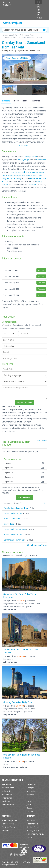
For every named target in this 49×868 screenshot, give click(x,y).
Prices (16, 101)
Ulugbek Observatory (12, 178)
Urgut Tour (9, 524)
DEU (38, 7)
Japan (29, 805)
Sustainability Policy (35, 834)
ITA (38, 15)
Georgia (30, 788)
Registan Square (37, 172)
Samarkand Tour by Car (15, 540)
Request (26, 101)
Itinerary (6, 101)
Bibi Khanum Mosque (11, 175)
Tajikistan (6, 801)
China (29, 801)
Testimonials (32, 824)
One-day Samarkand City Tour (18, 702)
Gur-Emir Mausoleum (19, 172)
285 (43, 482)
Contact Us (7, 5)
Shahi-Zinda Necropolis (32, 175)
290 (43, 468)
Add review (42, 440)
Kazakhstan (7, 794)
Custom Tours (8, 827)
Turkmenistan (8, 805)
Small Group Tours (10, 820)
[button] (9, 90)
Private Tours (8, 824)
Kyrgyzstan (7, 798)
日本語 (40, 18)
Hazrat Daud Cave (12, 518)
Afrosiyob (22, 160)
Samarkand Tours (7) (13, 503)
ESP (38, 12)
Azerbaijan (31, 791)
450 (43, 463)
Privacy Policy (33, 830)
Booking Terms (33, 827)
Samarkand (41, 160)
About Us (6, 2)
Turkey (30, 811)
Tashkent (32, 185)
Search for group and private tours (21, 30)
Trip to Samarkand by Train (16, 508)
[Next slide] (43, 69)
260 (43, 472)
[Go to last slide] (6, 69)
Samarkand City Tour (13, 513)
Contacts (31, 837)
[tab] (24, 503)
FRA (38, 10)
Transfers (6, 830)
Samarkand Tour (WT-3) (15, 529)
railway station (30, 157)
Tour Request (24, 497)
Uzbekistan (7, 791)
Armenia (30, 794)
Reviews (36, 101)
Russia (29, 808)
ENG (38, 2)
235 (43, 477)
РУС (38, 5)
